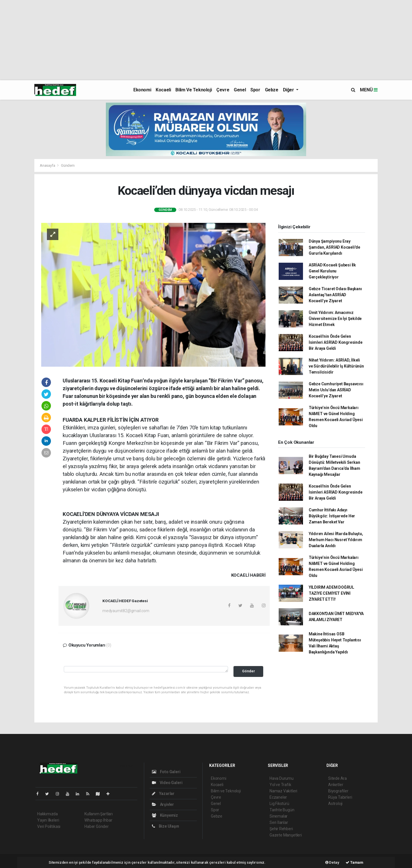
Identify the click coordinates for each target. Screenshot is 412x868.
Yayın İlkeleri (48, 820)
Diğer (289, 90)
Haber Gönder (97, 826)
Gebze (272, 90)
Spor (255, 90)
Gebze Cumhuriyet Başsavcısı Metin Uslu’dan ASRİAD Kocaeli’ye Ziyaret (336, 390)
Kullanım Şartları (99, 814)
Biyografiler (338, 791)
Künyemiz (165, 815)
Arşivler (163, 804)
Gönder (248, 671)
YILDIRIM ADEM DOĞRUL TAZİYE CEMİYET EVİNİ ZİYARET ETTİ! (331, 593)
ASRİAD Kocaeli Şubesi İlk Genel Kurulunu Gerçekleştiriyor (332, 271)
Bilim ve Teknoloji (194, 90)
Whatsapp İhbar (98, 820)
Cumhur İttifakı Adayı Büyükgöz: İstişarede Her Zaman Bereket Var (332, 516)
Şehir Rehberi (281, 829)
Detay (332, 862)
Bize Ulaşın (166, 826)
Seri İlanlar (279, 822)
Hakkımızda (47, 814)
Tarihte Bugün (282, 810)
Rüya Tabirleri (340, 797)
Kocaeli (163, 90)
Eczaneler (278, 797)
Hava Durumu (282, 778)
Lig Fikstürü (279, 804)
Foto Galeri (166, 772)
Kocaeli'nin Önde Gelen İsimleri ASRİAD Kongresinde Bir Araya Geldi (336, 342)
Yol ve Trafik (280, 785)
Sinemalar (279, 816)
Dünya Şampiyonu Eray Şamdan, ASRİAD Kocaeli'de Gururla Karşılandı (334, 247)
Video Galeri (167, 783)
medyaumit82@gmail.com (126, 611)
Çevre (223, 90)
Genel (240, 90)
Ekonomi (142, 90)
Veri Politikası (49, 826)
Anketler (336, 785)
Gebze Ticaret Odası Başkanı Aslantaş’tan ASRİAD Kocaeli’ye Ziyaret (335, 295)
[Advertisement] (172, 40)
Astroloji (335, 804)
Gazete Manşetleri (286, 835)
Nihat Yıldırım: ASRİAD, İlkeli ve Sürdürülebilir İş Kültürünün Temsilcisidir (336, 366)
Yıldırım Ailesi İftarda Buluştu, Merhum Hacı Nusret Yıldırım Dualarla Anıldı (336, 540)
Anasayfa (48, 165)
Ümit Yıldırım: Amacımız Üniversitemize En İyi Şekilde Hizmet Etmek (335, 319)
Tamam (354, 862)
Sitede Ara (337, 778)
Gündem (68, 165)
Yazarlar (163, 794)
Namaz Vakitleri (283, 791)
